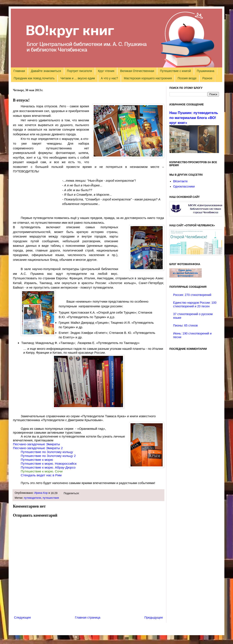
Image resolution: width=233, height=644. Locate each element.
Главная (19, 71)
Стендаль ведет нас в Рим (41, 475)
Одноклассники (184, 186)
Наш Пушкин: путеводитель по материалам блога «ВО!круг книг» (194, 118)
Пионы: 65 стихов (186, 325)
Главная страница (88, 617)
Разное (207, 78)
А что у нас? (109, 78)
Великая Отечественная (137, 71)
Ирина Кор (41, 493)
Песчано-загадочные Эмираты (36, 444)
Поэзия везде (187, 78)
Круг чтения (106, 71)
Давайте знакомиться (46, 71)
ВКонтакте (180, 181)
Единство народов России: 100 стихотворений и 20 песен (195, 304)
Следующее (22, 617)
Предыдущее (154, 617)
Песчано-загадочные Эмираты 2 (38, 448)
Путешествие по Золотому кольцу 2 (48, 456)
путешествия (51, 498)
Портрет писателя (79, 71)
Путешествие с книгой (175, 71)
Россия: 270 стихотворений (192, 295)
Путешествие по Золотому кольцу (47, 452)
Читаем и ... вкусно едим (78, 78)
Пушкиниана (205, 71)
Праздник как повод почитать (34, 78)
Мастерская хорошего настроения (148, 78)
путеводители (33, 498)
